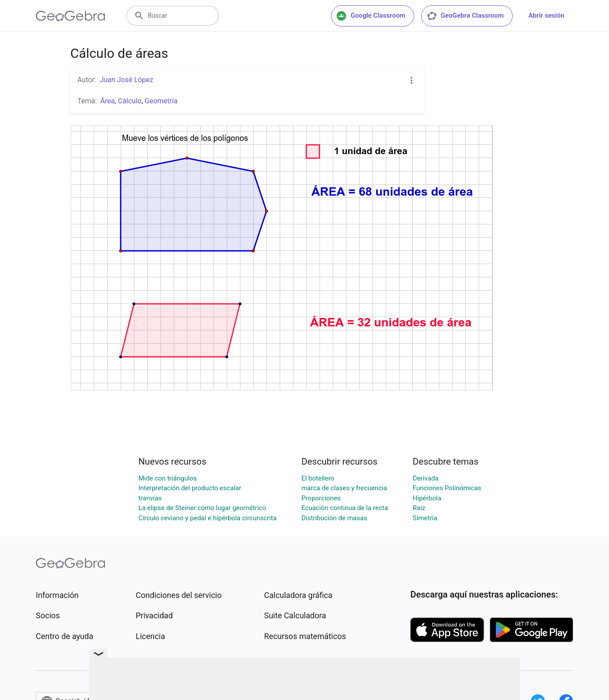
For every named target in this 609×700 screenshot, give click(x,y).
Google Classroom (371, 16)
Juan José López (127, 80)
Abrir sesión (546, 15)
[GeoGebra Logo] (70, 16)
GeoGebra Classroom (465, 16)
